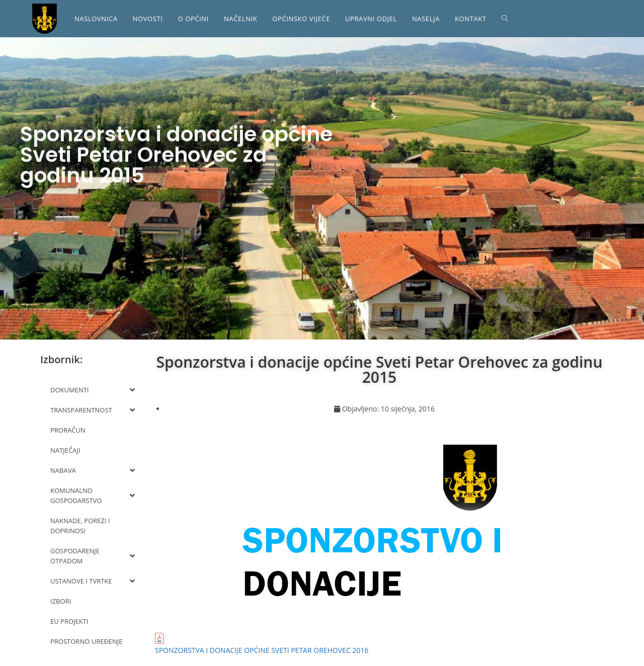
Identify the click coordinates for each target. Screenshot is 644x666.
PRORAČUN (68, 430)
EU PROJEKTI (69, 621)
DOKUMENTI (93, 390)
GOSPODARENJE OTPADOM (93, 556)
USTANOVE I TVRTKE (93, 581)
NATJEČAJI (65, 450)
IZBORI (61, 601)
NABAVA (93, 470)
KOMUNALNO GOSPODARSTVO (93, 495)
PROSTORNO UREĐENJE (87, 641)
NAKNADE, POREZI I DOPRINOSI (80, 526)
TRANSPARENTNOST (93, 410)
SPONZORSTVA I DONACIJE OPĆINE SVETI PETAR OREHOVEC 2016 (262, 650)
